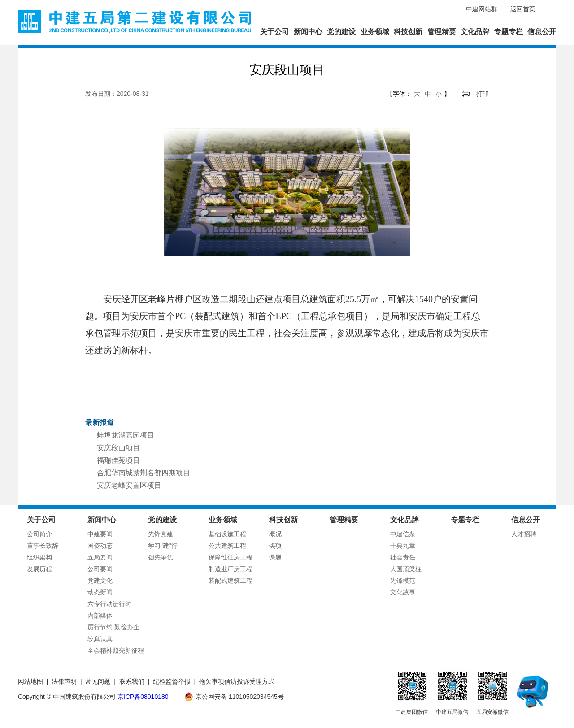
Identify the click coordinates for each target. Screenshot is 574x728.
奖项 (275, 546)
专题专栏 (509, 32)
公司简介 (39, 534)
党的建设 (341, 32)
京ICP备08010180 (143, 697)
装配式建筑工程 (230, 581)
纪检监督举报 (172, 681)
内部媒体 (100, 615)
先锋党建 (161, 534)
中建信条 (403, 534)
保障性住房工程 (230, 557)
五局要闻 (100, 557)
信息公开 (542, 32)
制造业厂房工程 (230, 569)
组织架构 (39, 557)
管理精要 (442, 32)
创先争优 (161, 557)
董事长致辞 (43, 546)
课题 (275, 557)
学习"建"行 (163, 546)
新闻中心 (308, 32)
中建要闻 (100, 534)
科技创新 (408, 32)
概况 (275, 534)
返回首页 (523, 9)
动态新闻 (100, 592)
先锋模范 (403, 581)
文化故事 (403, 592)
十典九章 (403, 546)
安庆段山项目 (118, 448)
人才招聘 (524, 534)
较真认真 (100, 639)
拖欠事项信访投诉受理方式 (237, 681)
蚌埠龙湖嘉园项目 (126, 435)
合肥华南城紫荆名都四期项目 (143, 473)
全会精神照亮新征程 (116, 650)
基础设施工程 (227, 534)
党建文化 (100, 581)
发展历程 (39, 569)
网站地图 (30, 681)
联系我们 (132, 681)
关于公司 (274, 32)
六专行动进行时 (109, 604)
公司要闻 (100, 569)
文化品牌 (475, 32)
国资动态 (100, 546)
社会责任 (403, 557)
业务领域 (375, 32)
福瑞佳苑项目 (118, 460)
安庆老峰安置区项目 (129, 485)
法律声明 (64, 681)
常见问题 (98, 681)
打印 (483, 94)
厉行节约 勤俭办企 (113, 627)
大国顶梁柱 (406, 569)
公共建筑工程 (227, 546)
